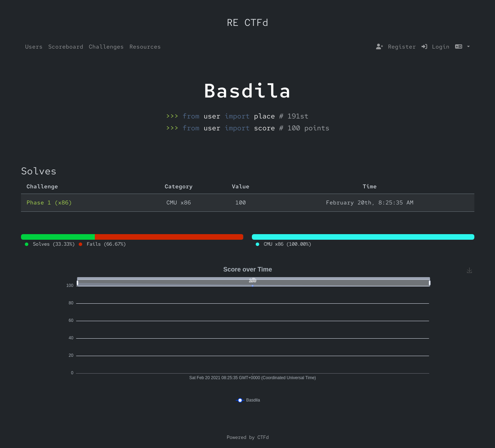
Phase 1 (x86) (49, 203)
